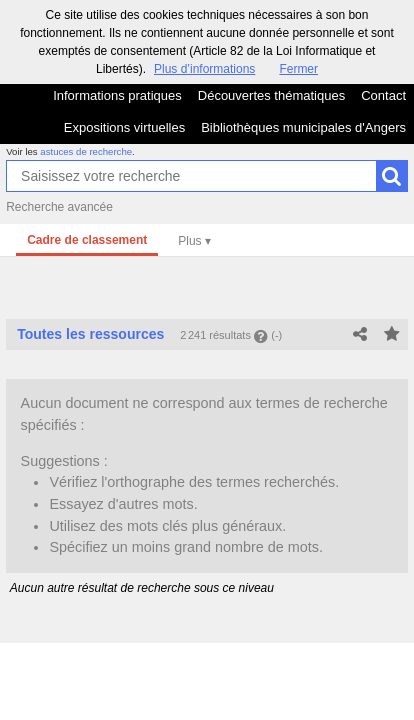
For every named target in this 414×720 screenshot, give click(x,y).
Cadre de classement (87, 240)
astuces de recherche (86, 151)
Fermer (298, 69)
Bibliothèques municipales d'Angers (303, 127)
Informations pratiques (117, 95)
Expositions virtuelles (124, 127)
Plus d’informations (204, 69)
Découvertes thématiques (271, 95)
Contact (383, 95)
